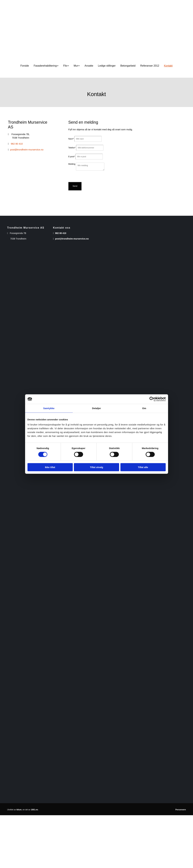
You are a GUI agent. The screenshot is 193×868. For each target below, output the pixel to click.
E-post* (72, 157)
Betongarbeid (128, 66)
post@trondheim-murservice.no (27, 150)
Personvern (181, 810)
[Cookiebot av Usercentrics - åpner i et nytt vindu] (152, 399)
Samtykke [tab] (49, 408)
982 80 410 (17, 144)
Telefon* (72, 148)
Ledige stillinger (107, 66)
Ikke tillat (50, 467)
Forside (25, 66)
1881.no (34, 810)
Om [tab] (144, 408)
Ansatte (89, 66)
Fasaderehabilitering (45, 66)
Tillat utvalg (96, 467)
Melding (72, 164)
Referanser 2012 (150, 66)
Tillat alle (143, 467)
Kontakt (168, 66)
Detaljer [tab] (97, 408)
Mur (76, 66)
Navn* (71, 139)
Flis (65, 66)
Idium (19, 810)
